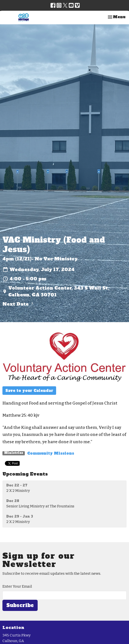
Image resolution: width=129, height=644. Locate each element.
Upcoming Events (25, 474)
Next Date (18, 304)
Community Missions (51, 453)
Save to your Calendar (29, 391)
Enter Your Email (17, 586)
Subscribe (20, 605)
